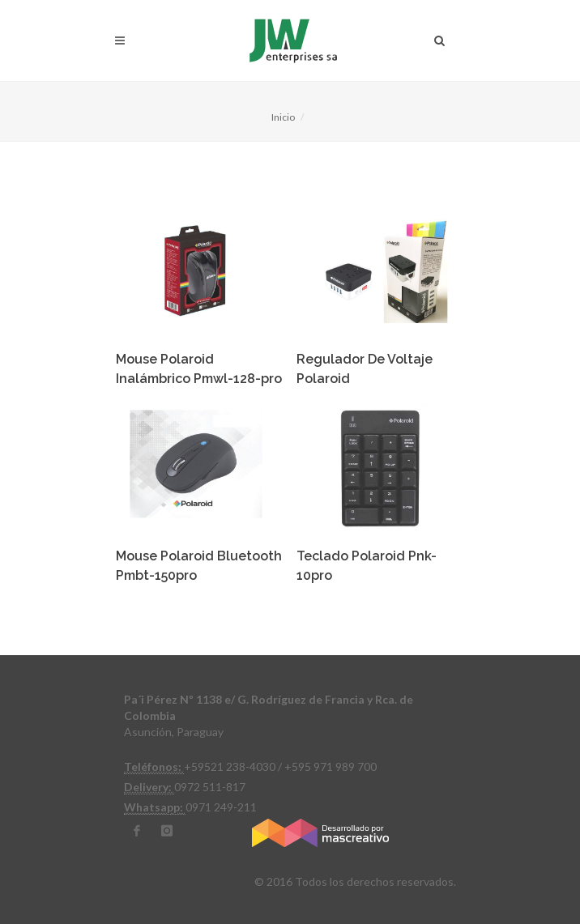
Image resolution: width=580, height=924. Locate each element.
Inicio (283, 117)
